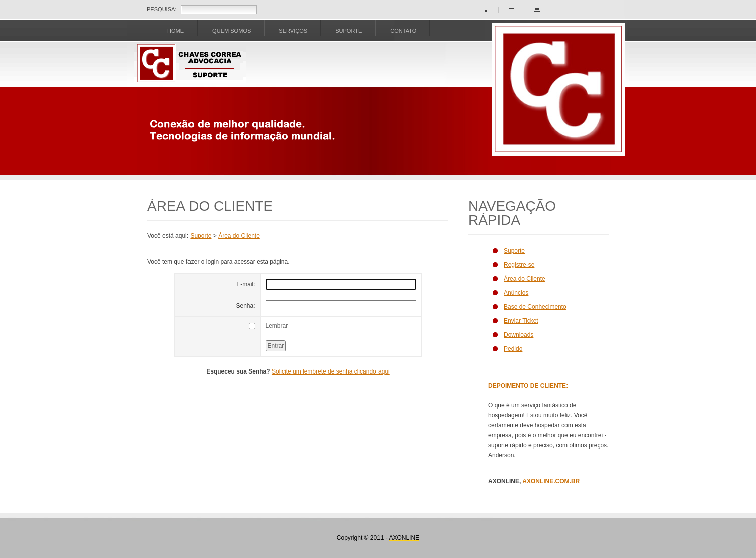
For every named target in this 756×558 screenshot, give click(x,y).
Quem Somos (231, 31)
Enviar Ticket (521, 321)
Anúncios (516, 293)
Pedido (513, 349)
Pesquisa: (162, 9)
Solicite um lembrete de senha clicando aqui (331, 371)
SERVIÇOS (293, 31)
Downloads (519, 335)
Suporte (201, 236)
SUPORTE (349, 31)
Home (176, 31)
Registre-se (519, 265)
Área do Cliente (239, 236)
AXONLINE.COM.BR (551, 481)
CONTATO (403, 31)
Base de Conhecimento (535, 307)
